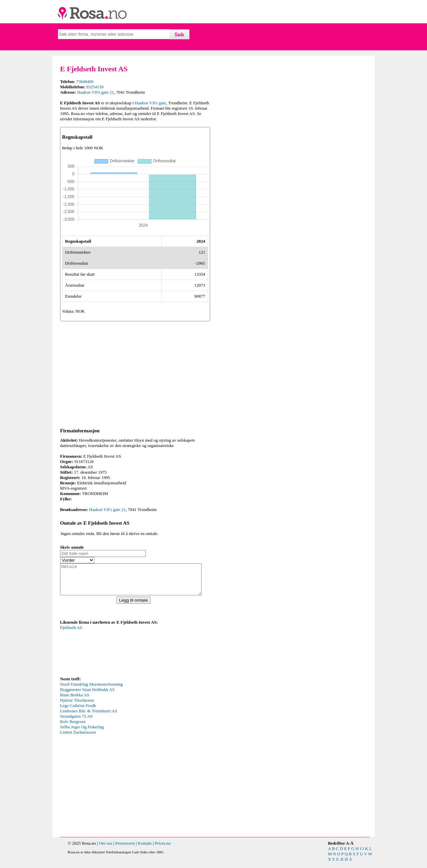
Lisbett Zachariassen (78, 738)
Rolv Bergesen (73, 727)
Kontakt (145, 849)
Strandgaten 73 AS (76, 722)
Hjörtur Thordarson (77, 706)
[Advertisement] (135, 373)
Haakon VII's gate (150, 103)
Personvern (125, 849)
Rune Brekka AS (75, 701)
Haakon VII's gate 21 (95, 92)
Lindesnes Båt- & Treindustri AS (89, 717)
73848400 (85, 81)
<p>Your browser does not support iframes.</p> (110, 656)
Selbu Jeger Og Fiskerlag (82, 733)
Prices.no (163, 849)
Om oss (106, 849)
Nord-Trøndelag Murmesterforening (91, 690)
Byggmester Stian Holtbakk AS (87, 695)
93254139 (95, 87)
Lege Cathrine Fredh (78, 711)
